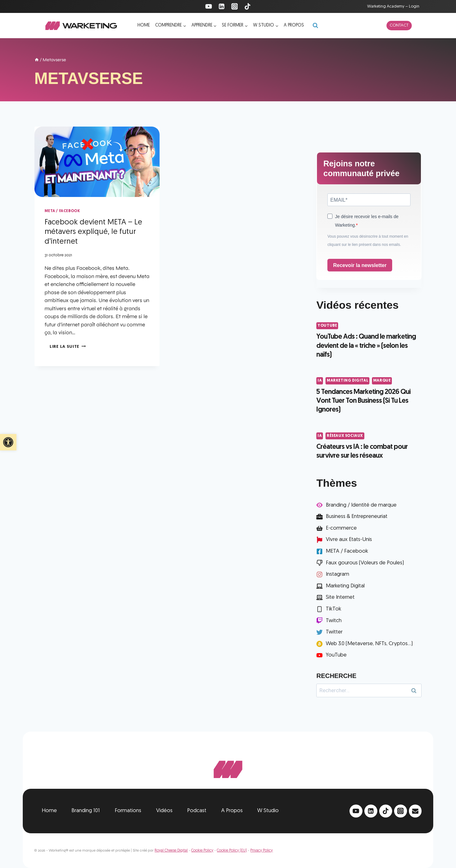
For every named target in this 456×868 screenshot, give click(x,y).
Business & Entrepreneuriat (357, 517)
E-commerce (341, 528)
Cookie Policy (202, 851)
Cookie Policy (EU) (232, 851)
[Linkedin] (222, 6)
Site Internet (340, 597)
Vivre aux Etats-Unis (349, 540)
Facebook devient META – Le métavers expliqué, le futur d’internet (93, 232)
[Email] (415, 811)
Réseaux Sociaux (345, 436)
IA (320, 381)
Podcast (197, 811)
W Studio (268, 811)
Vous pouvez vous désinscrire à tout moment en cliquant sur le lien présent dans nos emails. (368, 241)
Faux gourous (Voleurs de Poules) (365, 563)
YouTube (327, 326)
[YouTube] (209, 6)
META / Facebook (62, 211)
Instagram (337, 574)
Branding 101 (86, 811)
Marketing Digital (347, 381)
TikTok (334, 609)
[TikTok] (247, 6)
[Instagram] (235, 6)
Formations (128, 811)
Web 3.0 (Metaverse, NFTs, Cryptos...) (369, 644)
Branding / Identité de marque (361, 505)
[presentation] (97, 162)
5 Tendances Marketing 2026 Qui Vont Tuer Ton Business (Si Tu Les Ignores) (363, 401)
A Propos (232, 811)
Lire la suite (68, 347)
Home (144, 25)
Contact (399, 25)
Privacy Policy (261, 851)
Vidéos (164, 811)
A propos (294, 25)
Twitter (334, 632)
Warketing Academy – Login (393, 6)
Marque (382, 381)
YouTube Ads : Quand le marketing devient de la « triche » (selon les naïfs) (366, 346)
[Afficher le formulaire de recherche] (315, 26)
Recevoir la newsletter (360, 265)
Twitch (334, 621)
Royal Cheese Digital (171, 851)
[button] (8, 442)
